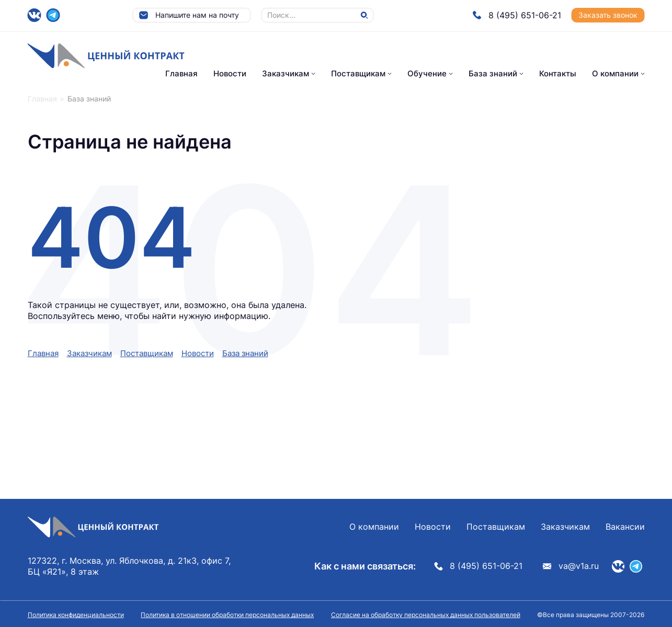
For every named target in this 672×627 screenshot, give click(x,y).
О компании (615, 73)
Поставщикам (358, 73)
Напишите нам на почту (189, 15)
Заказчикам (286, 73)
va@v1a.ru (571, 566)
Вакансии (625, 527)
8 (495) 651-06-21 (517, 15)
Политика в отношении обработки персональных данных (227, 615)
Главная (181, 73)
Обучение (427, 73)
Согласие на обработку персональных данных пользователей (426, 615)
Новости (230, 73)
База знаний (493, 73)
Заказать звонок (608, 15)
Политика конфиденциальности (76, 615)
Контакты (558, 73)
